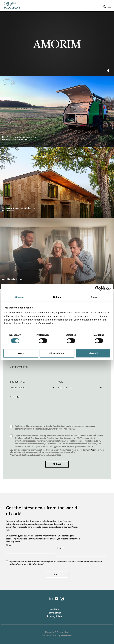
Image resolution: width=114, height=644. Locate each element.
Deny (21, 353)
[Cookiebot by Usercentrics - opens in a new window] (97, 288)
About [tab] (94, 297)
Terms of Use (54, 613)
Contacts (55, 609)
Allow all (93, 353)
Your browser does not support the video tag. (57, 44)
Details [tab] (57, 297)
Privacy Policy (89, 450)
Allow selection (57, 353)
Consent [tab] (20, 297)
